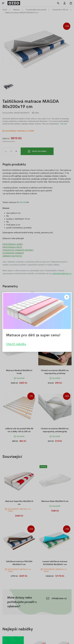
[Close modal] (67, 297)
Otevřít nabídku (16, 344)
